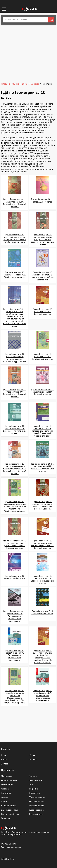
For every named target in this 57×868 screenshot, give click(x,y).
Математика (7, 776)
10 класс (33, 755)
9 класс (4, 764)
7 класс (4, 755)
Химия (4, 801)
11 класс (33, 759)
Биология (6, 818)
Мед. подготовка (36, 801)
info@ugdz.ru (8, 859)
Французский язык (10, 814)
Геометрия (6, 793)
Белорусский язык (10, 810)
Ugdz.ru (12, 844)
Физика (5, 797)
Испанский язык (36, 806)
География (33, 789)
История (33, 776)
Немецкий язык (8, 806)
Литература (34, 793)
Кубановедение (36, 810)
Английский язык (9, 780)
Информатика (35, 780)
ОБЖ (31, 785)
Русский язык (7, 785)
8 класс (4, 759)
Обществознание (37, 797)
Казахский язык (36, 814)
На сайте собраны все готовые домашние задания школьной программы (25, 833)
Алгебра (5, 789)
